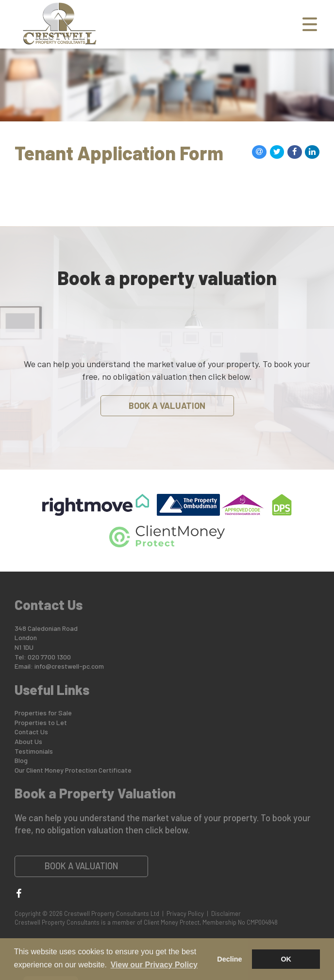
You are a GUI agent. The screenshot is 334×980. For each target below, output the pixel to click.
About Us (28, 741)
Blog (21, 760)
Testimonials (34, 751)
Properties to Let (41, 722)
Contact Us (31, 732)
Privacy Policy (185, 913)
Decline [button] (229, 959)
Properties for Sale (43, 713)
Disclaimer (226, 913)
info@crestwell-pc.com (69, 666)
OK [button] (286, 959)
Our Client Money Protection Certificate (73, 770)
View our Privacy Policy (154, 965)
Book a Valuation (167, 406)
